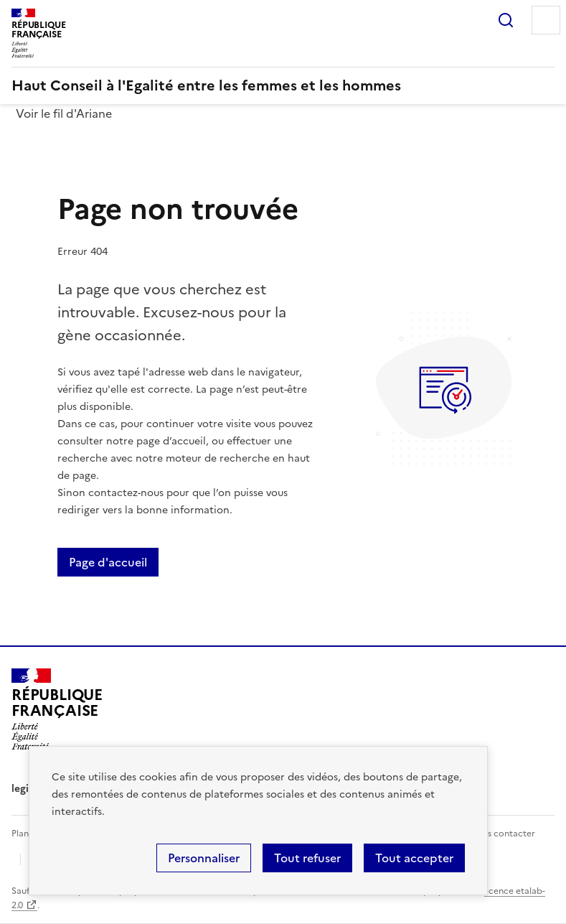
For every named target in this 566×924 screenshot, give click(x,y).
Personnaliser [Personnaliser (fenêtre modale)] (204, 858)
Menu (546, 20)
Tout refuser (307, 858)
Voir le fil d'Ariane (64, 113)
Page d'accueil (108, 562)
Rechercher (506, 20)
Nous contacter (503, 834)
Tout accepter (414, 858)
